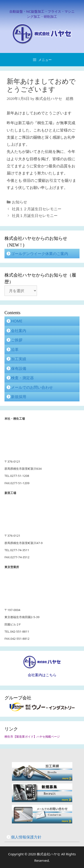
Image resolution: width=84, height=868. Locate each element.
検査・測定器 (22, 378)
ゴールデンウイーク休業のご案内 (40, 254)
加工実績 (19, 359)
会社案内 (19, 331)
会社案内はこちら (42, 675)
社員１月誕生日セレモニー (35, 216)
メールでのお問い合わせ (32, 387)
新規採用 (19, 397)
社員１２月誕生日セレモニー (37, 209)
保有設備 (19, 368)
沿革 (15, 349)
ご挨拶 (17, 340)
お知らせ (19, 202)
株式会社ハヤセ (49, 854)
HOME (17, 321)
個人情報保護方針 (26, 837)
